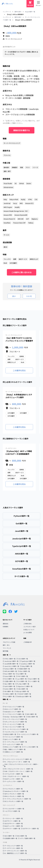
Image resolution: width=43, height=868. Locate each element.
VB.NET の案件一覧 (24, 694)
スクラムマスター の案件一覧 (13, 774)
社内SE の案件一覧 (9, 734)
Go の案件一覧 (21, 674)
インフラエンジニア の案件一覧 (13, 714)
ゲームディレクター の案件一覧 (13, 781)
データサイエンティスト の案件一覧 (15, 851)
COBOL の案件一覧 (10, 694)
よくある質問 (28, 632)
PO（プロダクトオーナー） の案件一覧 (16, 776)
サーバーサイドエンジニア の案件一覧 (15, 729)
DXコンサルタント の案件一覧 (13, 801)
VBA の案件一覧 (22, 689)
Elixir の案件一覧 (24, 671)
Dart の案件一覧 (33, 679)
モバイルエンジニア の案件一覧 (13, 707)
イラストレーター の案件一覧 (13, 818)
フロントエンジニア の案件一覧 (13, 727)
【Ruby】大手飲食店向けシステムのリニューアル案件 (19, 396)
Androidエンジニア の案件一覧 (13, 712)
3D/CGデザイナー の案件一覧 (13, 823)
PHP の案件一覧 (22, 676)
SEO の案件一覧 (9, 836)
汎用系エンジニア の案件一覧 (13, 752)
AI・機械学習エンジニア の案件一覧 (15, 853)
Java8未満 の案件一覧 (10, 664)
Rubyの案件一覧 (30, 12)
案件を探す (18, 12)
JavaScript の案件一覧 (11, 661)
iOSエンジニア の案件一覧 (12, 709)
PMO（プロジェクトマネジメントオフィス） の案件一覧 (20, 765)
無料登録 (30, 5)
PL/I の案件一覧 (9, 696)
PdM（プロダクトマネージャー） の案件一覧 (18, 771)
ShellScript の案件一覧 (23, 696)
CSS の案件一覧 (22, 659)
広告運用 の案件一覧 (10, 838)
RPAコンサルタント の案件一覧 (13, 796)
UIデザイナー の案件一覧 (11, 828)
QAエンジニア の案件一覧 (12, 739)
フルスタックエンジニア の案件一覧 (15, 732)
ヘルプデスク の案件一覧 (11, 811)
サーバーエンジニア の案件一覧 (13, 724)
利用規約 (6, 627)
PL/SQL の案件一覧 (22, 684)
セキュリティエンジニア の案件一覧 (15, 722)
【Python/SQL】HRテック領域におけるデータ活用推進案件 (19, 453)
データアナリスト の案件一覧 (13, 848)
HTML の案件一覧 (9, 659)
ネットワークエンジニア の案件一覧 (15, 719)
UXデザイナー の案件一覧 (30, 828)
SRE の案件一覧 (31, 714)
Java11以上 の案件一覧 (11, 666)
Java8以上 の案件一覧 (27, 664)
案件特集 (6, 651)
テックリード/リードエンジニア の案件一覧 (17, 759)
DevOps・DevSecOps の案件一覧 (14, 717)
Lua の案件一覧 (21, 679)
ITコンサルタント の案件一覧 (13, 789)
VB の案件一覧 (8, 691)
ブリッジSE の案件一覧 (30, 747)
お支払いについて (29, 630)
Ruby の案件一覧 (26, 666)
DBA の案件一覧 (32, 717)
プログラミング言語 (9, 642)
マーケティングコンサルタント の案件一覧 (17, 799)
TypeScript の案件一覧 (27, 661)
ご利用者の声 (28, 642)
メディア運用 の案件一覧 (27, 838)
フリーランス (7, 648)
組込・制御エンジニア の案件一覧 (14, 749)
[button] (21, 655)
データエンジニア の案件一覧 (13, 846)
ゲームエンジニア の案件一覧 (13, 744)
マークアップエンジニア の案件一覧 (15, 742)
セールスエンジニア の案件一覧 (28, 734)
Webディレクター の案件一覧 (13, 779)
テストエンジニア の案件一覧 (13, 737)
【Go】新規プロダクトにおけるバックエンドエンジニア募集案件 (19, 339)
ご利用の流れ (28, 624)
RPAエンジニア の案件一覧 (12, 747)
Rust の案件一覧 (9, 674)
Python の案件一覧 (10, 669)
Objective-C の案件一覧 (24, 686)
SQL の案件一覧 (9, 684)
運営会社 (6, 624)
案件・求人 (6, 645)
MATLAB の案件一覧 (10, 671)
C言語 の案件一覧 (9, 681)
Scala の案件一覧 (9, 676)
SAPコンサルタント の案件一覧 (13, 794)
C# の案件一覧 (22, 681)
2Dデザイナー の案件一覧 (12, 821)
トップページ (7, 12)
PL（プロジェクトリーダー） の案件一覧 (16, 762)
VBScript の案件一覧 (22, 691)
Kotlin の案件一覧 (9, 689)
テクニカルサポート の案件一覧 (13, 809)
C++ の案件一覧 (34, 681)
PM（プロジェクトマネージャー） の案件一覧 (18, 769)
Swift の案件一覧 (9, 686)
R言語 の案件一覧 (24, 669)
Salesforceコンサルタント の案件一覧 (15, 791)
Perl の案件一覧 (9, 679)
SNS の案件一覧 (21, 836)
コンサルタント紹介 (30, 627)
